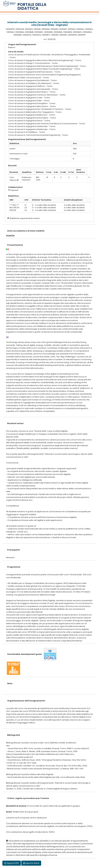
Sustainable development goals (25, 654)
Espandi (13, 190)
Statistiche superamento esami (25, 218)
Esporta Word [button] (31, 863)
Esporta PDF (12, 863)
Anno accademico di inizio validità (26, 231)
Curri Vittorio (13, 179)
